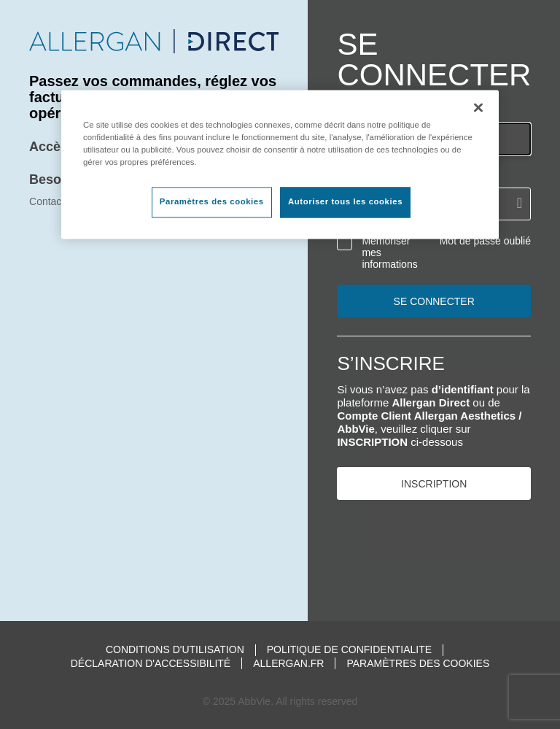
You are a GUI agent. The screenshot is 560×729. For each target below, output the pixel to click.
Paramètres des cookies (418, 663)
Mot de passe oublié (485, 241)
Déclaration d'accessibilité (151, 663)
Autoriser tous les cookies (345, 202)
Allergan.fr (288, 663)
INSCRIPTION (434, 484)
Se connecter (434, 301)
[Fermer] (478, 107)
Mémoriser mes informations (389, 252)
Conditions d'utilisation (175, 650)
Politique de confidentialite (349, 650)
